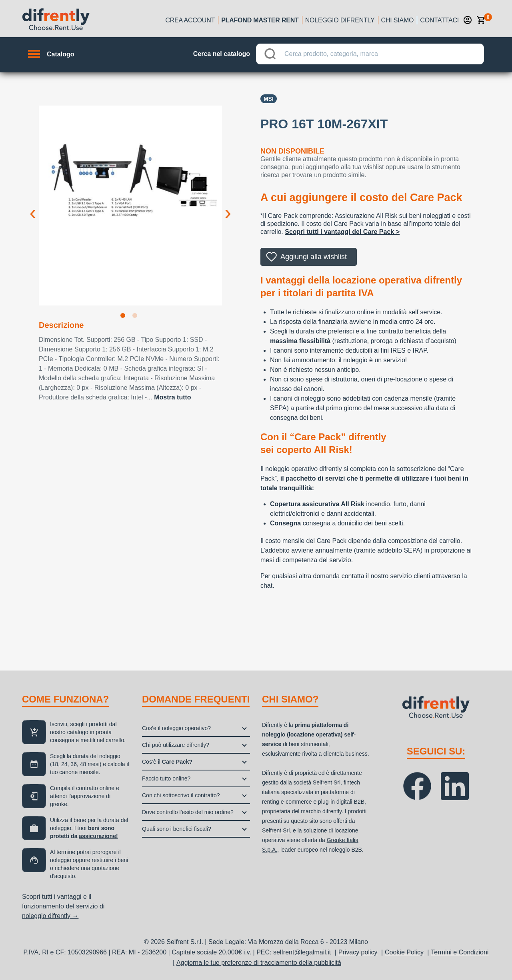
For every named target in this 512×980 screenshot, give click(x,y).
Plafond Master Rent (260, 20)
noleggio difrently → (50, 916)
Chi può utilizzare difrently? (176, 745)
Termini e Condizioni (460, 952)
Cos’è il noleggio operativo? (176, 728)
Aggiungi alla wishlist (314, 257)
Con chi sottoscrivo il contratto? (181, 795)
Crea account (190, 20)
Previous (33, 206)
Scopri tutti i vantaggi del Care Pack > (342, 232)
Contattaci (439, 20)
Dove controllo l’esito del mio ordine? (188, 812)
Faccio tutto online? (166, 778)
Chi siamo (398, 20)
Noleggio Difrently (340, 20)
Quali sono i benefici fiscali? (177, 829)
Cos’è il (167, 762)
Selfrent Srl (327, 782)
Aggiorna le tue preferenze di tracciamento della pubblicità (259, 963)
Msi (269, 99)
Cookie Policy (404, 952)
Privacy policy (358, 952)
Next (228, 206)
